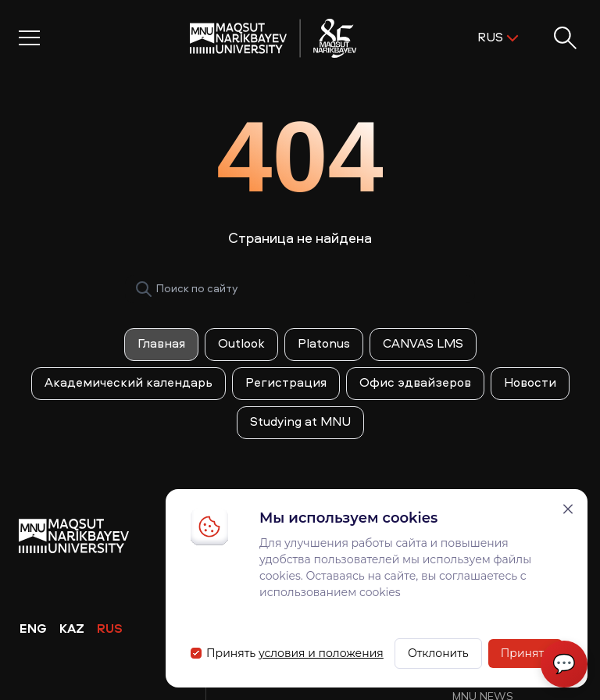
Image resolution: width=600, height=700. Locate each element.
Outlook (241, 345)
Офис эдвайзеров (415, 384)
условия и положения (321, 653)
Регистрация (286, 384)
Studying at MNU (300, 423)
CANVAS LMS (423, 345)
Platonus (324, 345)
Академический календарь (129, 384)
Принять (525, 653)
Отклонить (438, 653)
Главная (161, 345)
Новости (530, 384)
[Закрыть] (568, 509)
